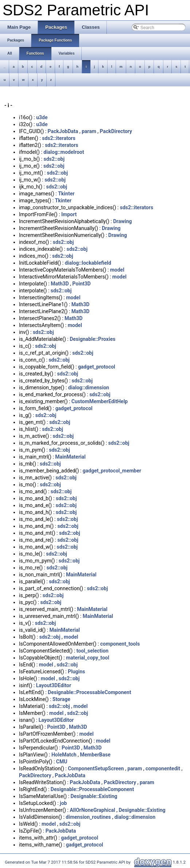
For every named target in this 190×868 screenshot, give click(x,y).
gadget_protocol (97, 367)
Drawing (122, 221)
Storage (61, 699)
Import (69, 214)
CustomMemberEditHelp (100, 401)
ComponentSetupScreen (96, 768)
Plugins (76, 672)
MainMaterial (70, 457)
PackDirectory (116, 131)
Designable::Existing (94, 796)
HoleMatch (64, 755)
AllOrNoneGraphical (92, 810)
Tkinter (66, 194)
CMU (62, 762)
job (63, 803)
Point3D (81, 284)
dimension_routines (88, 817)
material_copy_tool (88, 658)
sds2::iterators (59, 138)
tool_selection (93, 651)
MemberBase (95, 755)
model (117, 270)
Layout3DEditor (54, 685)
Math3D (60, 284)
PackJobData (63, 131)
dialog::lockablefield (88, 263)
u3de (42, 117)
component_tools (120, 644)
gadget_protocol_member (112, 471)
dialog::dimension (89, 388)
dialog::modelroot (64, 152)
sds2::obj (54, 159)
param (89, 131)
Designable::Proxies (92, 339)
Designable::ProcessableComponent (90, 692)
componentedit (163, 768)
